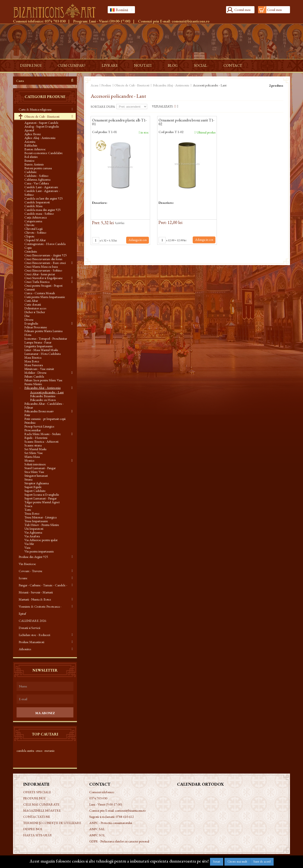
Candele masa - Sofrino (39, 214)
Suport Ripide (33, 487)
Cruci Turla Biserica (37, 282)
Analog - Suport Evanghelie (42, 126)
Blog (173, 65)
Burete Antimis (34, 164)
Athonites (25, 649)
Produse (106, 85)
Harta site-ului (37, 835)
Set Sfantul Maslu (35, 449)
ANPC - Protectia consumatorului (111, 823)
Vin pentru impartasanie (39, 551)
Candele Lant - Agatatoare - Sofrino (42, 193)
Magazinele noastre (42, 810)
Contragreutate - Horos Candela (45, 244)
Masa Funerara (34, 365)
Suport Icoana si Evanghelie (42, 494)
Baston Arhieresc (35, 149)
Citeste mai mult (237, 861)
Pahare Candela (34, 376)
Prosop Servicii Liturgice (39, 426)
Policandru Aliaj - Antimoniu (42, 388)
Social (201, 65)
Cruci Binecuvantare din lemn (43, 259)
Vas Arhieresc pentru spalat (41, 540)
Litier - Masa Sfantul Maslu (41, 350)
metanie (50, 751)
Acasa (94, 85)
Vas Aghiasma (33, 532)
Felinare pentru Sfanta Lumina (43, 331)
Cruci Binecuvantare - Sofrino (43, 270)
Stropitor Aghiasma (37, 483)
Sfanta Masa (32, 457)
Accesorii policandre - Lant (47, 392)
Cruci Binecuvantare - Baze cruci (45, 263)
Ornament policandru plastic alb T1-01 (119, 122)
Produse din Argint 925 (33, 557)
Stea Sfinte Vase (34, 472)
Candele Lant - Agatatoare (41, 187)
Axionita (30, 142)
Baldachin (31, 145)
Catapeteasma (33, 221)
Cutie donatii (33, 304)
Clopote (29, 236)
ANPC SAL (97, 829)
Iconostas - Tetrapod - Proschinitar (46, 338)
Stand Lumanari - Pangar (40, 468)
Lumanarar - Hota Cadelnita (42, 354)
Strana (28, 479)
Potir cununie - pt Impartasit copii (45, 419)
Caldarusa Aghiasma (37, 179)
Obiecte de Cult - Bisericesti (42, 116)
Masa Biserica (33, 357)
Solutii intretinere (35, 464)
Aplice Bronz (33, 134)
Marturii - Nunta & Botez (35, 599)
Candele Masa (33, 206)
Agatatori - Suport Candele (41, 123)
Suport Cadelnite (35, 491)
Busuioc (29, 160)
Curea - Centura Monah (40, 293)
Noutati (143, 65)
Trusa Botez (32, 513)
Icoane (23, 578)
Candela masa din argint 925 (42, 210)
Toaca (28, 506)
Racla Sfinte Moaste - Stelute (43, 434)
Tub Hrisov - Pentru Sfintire (42, 525)
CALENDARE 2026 (32, 621)
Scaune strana (33, 445)
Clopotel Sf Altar (35, 240)
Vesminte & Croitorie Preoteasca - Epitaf (40, 610)
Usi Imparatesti (34, 529)
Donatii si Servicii (29, 628)
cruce (39, 751)
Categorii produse (45, 97)
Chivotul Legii (33, 229)
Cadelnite (31, 172)
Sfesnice (29, 460)
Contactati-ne (37, 817)
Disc (27, 316)
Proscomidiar (33, 430)
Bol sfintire (31, 157)
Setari (217, 861)
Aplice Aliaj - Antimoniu (40, 138)
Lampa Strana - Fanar (38, 342)
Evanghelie (31, 323)
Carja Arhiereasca (36, 217)
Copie (28, 248)
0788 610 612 (125, 817)
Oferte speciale (37, 792)
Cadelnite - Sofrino (36, 176)
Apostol (29, 130)
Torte (28, 510)
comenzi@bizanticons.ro (191, 21)
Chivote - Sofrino (35, 232)
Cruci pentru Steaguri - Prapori (43, 285)
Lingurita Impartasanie (39, 346)
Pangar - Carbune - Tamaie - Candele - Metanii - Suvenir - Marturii (43, 589)
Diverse (29, 320)
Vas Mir (29, 544)
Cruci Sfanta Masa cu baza (41, 267)
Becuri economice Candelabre (44, 153)
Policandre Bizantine (43, 396)
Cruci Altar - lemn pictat (40, 274)
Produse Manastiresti (31, 642)
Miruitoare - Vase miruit (39, 369)
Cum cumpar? (72, 65)
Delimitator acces (35, 308)
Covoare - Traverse (31, 571)
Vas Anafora (32, 536)
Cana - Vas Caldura (37, 183)
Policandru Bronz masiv (39, 411)
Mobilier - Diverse (36, 373)
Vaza (27, 548)
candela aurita (25, 751)
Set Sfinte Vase (34, 453)
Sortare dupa (103, 107)
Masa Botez (32, 361)
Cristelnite (31, 251)
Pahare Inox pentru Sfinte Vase (43, 380)
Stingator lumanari (36, 476)
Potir (27, 415)
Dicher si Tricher (35, 312)
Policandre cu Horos (43, 400)
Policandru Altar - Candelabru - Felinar (44, 405)
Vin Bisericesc (27, 564)
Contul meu (242, 10)
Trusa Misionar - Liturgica (40, 517)
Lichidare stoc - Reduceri (34, 635)
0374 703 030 (55, 21)
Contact (233, 65)
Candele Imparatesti (37, 202)
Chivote (29, 225)
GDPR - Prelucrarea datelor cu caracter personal (119, 841)
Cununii (30, 289)
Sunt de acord (262, 861)
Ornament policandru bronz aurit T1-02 (186, 122)
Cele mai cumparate (41, 804)
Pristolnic (30, 423)
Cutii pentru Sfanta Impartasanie (45, 297)
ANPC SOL (97, 835)
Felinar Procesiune (36, 327)
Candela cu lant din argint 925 (44, 198)
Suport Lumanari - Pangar (40, 498)
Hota (28, 335)
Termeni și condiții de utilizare (52, 823)
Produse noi (34, 798)
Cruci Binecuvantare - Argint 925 (46, 255)
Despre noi (31, 65)
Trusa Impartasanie (36, 521)
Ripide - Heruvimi (36, 438)
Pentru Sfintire (33, 384)
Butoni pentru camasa (38, 168)
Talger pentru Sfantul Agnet (42, 502)
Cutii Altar (31, 301)
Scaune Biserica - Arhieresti (41, 441)
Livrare (110, 65)
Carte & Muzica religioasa (35, 109)
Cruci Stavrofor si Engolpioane (44, 278)
